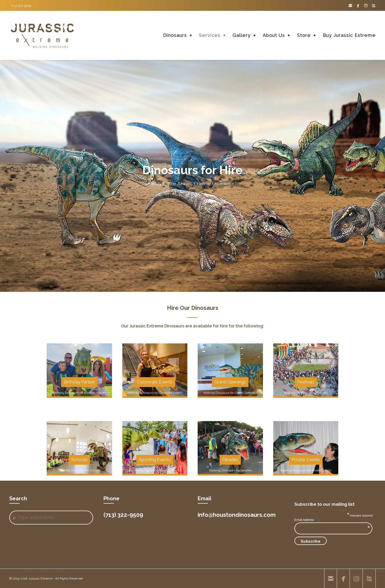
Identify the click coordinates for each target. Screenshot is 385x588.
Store (304, 35)
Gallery (242, 35)
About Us (274, 35)
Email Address (332, 520)
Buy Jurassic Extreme (349, 35)
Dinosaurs (175, 35)
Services (210, 35)
